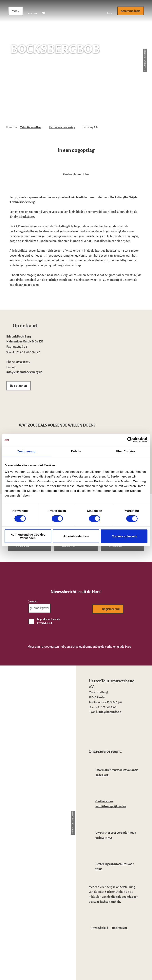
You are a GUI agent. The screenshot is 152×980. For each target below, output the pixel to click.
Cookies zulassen (124, 536)
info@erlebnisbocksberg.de (24, 372)
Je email (33, 602)
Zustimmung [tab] (26, 451)
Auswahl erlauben (76, 536)
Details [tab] (76, 451)
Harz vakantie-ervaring (62, 127)
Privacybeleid (99, 928)
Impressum (119, 928)
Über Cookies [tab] (126, 451)
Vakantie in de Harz (31, 127)
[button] (109, 11)
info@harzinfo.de (110, 712)
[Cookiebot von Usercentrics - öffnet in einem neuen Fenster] (130, 440)
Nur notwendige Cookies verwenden (28, 536)
